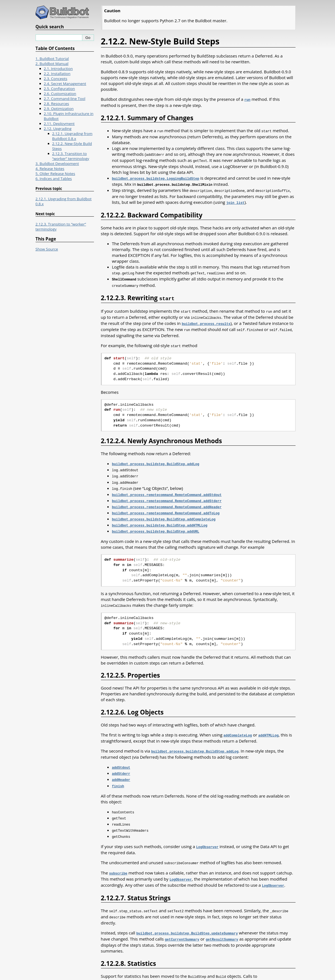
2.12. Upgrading (58, 129)
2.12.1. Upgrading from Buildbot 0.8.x (72, 136)
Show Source (47, 249)
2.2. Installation (57, 74)
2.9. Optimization (59, 109)
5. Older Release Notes (55, 174)
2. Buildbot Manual (52, 64)
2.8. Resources (57, 104)
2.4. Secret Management (65, 84)
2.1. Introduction (58, 69)
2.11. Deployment (59, 124)
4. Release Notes (50, 169)
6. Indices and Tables (54, 179)
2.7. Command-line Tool (65, 99)
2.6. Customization (60, 94)
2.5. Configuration (59, 89)
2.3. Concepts (56, 79)
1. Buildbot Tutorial (52, 59)
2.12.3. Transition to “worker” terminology (71, 156)
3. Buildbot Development (57, 164)
